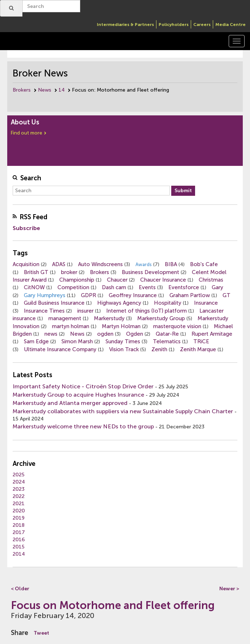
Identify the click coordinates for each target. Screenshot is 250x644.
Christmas (211, 280)
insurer (85, 311)
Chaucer (117, 280)
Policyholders (174, 25)
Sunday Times (123, 341)
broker (69, 272)
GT (227, 295)
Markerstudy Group (161, 318)
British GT (36, 272)
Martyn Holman (121, 326)
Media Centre (230, 25)
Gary (217, 287)
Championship (77, 280)
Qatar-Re (167, 334)
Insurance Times (44, 311)
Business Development (150, 272)
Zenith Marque (198, 349)
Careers (202, 25)
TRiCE (201, 341)
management (65, 318)
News (45, 90)
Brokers (22, 90)
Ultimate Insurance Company (60, 349)
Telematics (167, 341)
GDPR (89, 295)
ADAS (59, 264)
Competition (73, 287)
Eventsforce (184, 287)
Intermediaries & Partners (125, 25)
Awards (144, 264)
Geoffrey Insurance (133, 295)
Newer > (229, 589)
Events (147, 287)
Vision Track (124, 349)
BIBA (171, 264)
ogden (105, 334)
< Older (20, 589)
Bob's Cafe (204, 264)
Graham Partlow (190, 295)
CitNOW (34, 287)
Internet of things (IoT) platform (146, 311)
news (51, 334)
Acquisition (26, 264)
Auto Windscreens (100, 264)
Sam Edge (36, 341)
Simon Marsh (77, 341)
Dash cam (114, 287)
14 (62, 90)
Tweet (41, 633)
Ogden (135, 334)
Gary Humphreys (45, 295)
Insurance (206, 303)
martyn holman (71, 326)
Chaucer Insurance (163, 280)
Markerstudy (109, 318)
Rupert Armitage (212, 334)
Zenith (159, 349)
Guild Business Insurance (54, 303)
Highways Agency (119, 303)
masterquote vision (177, 326)
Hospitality (168, 303)
